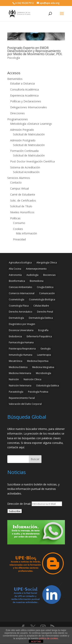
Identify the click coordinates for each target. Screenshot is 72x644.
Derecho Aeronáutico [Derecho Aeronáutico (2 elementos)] (21, 312)
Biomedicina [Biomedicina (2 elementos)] (37, 281)
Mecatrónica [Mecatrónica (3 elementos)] (16, 361)
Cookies (18, 229)
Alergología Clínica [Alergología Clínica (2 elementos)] (47, 263)
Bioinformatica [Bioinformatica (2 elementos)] (17, 281)
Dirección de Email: (19, 504)
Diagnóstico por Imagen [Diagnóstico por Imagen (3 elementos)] (22, 324)
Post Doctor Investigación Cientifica (32, 161)
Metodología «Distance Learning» (31, 124)
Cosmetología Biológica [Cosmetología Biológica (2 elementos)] (42, 299)
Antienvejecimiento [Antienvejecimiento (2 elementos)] (36, 269)
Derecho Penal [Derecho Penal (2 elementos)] (45, 312)
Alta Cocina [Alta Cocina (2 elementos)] (15, 269)
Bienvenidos (15, 79)
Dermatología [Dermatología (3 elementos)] (16, 318)
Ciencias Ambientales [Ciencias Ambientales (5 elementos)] (20, 287)
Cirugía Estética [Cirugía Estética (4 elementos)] (45, 287)
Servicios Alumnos (19, 178)
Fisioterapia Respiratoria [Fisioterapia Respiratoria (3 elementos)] (22, 349)
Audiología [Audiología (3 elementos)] (32, 275)
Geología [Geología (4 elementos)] (46, 349)
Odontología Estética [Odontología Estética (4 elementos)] (48, 386)
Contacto (16, 182)
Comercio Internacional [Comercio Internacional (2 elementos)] (22, 293)
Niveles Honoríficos (22, 212)
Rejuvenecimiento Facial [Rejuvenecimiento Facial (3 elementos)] (22, 398)
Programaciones (18, 119)
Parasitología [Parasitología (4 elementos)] (16, 392)
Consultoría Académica (24, 89)
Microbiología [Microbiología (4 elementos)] (43, 373)
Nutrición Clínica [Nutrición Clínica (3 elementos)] (32, 379)
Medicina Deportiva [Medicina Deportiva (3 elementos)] (38, 361)
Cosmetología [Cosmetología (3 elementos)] (17, 299)
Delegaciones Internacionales (29, 107)
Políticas (15, 218)
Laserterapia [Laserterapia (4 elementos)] (44, 355)
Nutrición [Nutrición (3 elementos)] (14, 379)
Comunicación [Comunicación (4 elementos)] (47, 293)
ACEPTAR (36, 641)
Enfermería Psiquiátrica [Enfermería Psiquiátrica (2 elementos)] (39, 336)
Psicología (14, 58)
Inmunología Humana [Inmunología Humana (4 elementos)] (21, 355)
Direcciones (17, 113)
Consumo (19, 223)
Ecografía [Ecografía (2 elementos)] (43, 330)
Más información (26, 233)
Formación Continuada (24, 151)
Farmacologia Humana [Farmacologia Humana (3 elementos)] (21, 342)
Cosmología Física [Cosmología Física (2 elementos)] (19, 306)
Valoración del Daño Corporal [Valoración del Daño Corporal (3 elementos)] (25, 404)
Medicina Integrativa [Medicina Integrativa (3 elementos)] (43, 367)
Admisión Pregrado (22, 130)
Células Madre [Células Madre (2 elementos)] (41, 306)
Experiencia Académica (24, 95)
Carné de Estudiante (23, 194)
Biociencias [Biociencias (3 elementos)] (49, 275)
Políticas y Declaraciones (26, 101)
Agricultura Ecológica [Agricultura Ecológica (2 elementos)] (20, 263)
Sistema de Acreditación (25, 167)
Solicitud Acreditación (26, 172)
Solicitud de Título (21, 206)
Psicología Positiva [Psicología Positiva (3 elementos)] (38, 392)
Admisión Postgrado (23, 140)
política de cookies (49, 638)
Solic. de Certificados (23, 200)
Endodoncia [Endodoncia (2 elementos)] (15, 336)
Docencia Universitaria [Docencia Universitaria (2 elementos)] (21, 330)
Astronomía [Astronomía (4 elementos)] (15, 275)
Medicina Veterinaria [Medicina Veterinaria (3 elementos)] (20, 373)
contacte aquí (16, 447)
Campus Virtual (19, 188)
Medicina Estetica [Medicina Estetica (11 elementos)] (18, 367)
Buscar (35, 459)
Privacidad (19, 239)
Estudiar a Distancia (22, 83)
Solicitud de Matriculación (29, 134)
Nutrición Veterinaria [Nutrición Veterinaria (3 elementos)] (20, 386)
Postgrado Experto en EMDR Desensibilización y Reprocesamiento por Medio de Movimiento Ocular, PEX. (35, 51)
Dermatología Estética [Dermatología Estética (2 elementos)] (41, 318)
